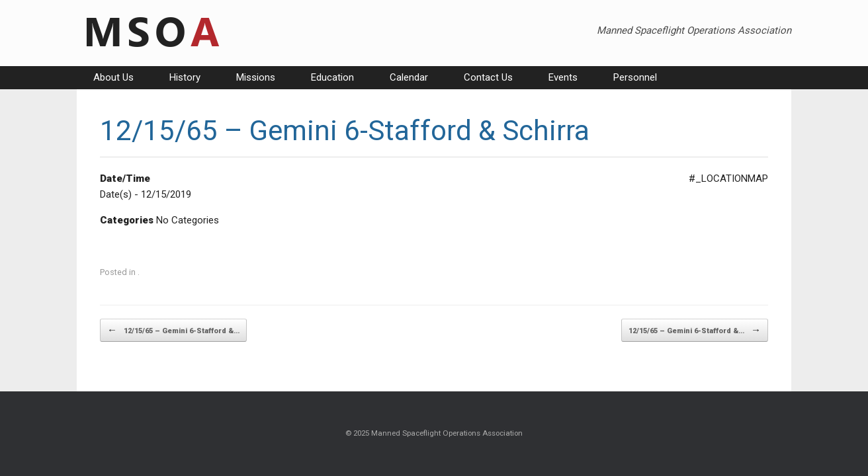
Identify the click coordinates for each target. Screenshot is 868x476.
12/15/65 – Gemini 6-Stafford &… (173, 330)
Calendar (409, 77)
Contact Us (488, 77)
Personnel (635, 77)
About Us (113, 77)
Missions (256, 77)
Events (563, 77)
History (185, 77)
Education (332, 77)
